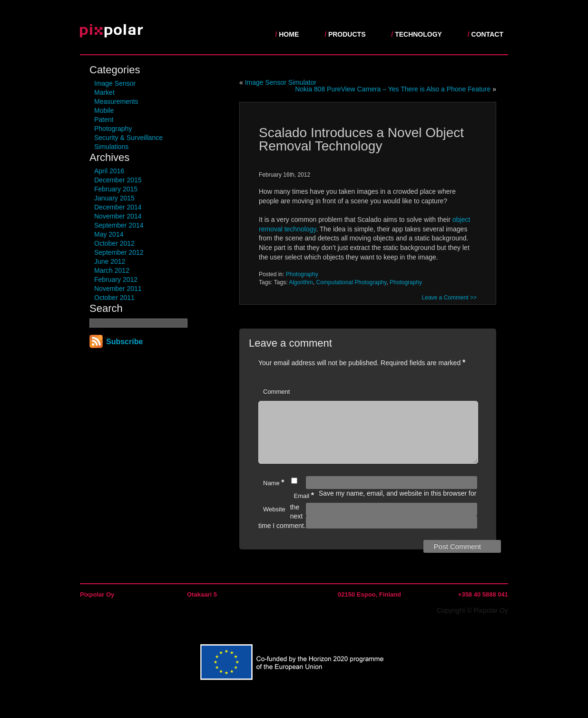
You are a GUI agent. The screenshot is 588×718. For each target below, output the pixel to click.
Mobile (104, 110)
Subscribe (124, 342)
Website (274, 521)
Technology (418, 34)
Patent (104, 120)
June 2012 (110, 261)
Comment (276, 392)
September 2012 (119, 252)
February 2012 (116, 279)
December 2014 (118, 207)
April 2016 (109, 171)
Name (274, 494)
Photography (113, 129)
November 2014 (118, 216)
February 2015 (116, 189)
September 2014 (119, 225)
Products (347, 34)
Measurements (116, 101)
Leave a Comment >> (449, 298)
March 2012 (112, 270)
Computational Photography (352, 282)
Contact (487, 34)
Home (289, 34)
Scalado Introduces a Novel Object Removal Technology (361, 139)
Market (104, 92)
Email (304, 507)
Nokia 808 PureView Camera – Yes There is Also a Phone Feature (393, 89)
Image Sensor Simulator (281, 82)
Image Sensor (115, 83)
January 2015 (114, 198)
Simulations (111, 147)
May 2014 (109, 234)
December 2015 (118, 180)
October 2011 (114, 298)
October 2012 (114, 243)
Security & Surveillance (128, 138)
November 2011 (118, 289)
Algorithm (301, 282)
